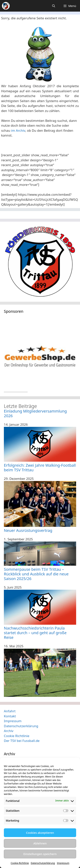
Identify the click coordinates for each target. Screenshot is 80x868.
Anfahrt (10, 711)
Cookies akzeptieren (40, 833)
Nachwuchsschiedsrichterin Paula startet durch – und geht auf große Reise (35, 633)
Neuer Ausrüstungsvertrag (28, 530)
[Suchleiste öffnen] (54, 6)
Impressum (63, 863)
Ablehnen (40, 843)
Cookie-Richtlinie (20, 863)
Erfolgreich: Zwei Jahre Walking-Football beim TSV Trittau (40, 468)
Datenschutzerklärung (43, 863)
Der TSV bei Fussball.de (22, 741)
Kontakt (10, 716)
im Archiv (18, 130)
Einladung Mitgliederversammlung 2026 (35, 413)
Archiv (9, 731)
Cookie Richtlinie (17, 736)
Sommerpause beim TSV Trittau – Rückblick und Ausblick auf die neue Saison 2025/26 (36, 574)
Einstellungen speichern (40, 854)
